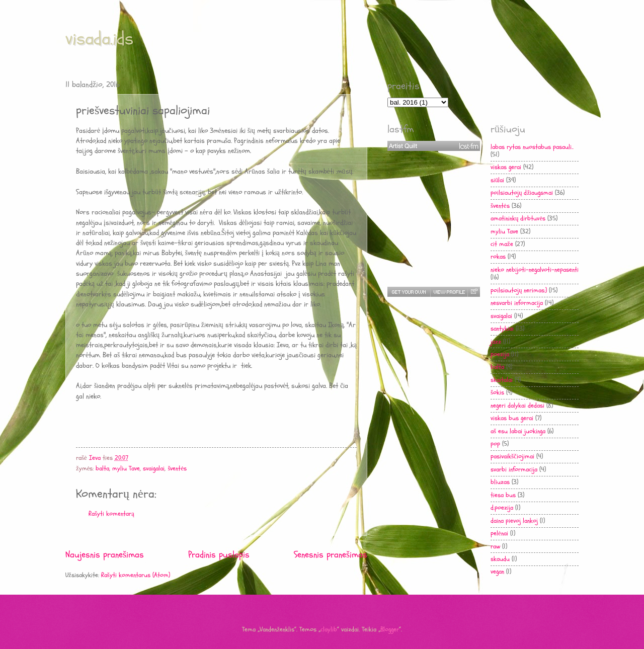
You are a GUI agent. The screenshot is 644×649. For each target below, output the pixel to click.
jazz (496, 342)
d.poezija (502, 508)
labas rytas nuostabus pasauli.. (532, 147)
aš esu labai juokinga (518, 431)
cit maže (502, 244)
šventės (177, 468)
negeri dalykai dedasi (517, 405)
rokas (498, 257)
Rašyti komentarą (111, 514)
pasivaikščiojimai (512, 456)
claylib (329, 629)
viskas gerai (506, 167)
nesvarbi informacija (517, 303)
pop (495, 444)
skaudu (500, 559)
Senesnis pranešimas (331, 555)
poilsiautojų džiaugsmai (522, 193)
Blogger (390, 629)
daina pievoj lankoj (514, 521)
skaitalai (502, 380)
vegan (497, 572)
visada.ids (99, 38)
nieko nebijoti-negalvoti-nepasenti (535, 270)
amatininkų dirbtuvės (518, 218)
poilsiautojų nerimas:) (519, 290)
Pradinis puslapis (219, 555)
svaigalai (154, 468)
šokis (497, 392)
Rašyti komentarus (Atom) (136, 575)
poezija (500, 354)
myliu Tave (126, 468)
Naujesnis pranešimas (105, 555)
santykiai (502, 329)
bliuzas (500, 482)
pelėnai (499, 533)
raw (495, 546)
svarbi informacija (514, 469)
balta (102, 468)
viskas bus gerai (512, 418)
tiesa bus (503, 495)
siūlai (497, 180)
